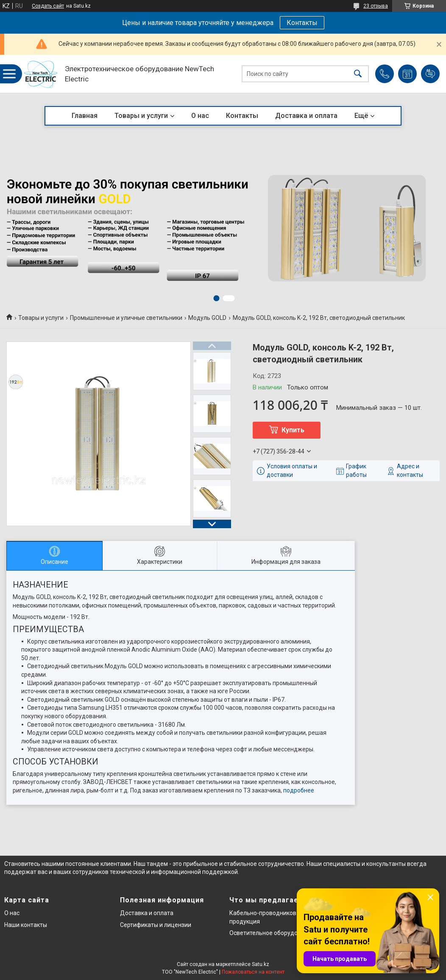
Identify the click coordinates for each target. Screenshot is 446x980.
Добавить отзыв (430, 74)
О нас (200, 116)
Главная (85, 116)
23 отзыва (376, 6)
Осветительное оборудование (272, 933)
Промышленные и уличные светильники (126, 318)
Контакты (302, 23)
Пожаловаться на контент (253, 972)
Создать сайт (48, 6)
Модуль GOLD (207, 318)
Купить (293, 430)
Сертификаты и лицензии (156, 925)
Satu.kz (261, 964)
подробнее (299, 790)
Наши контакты (26, 925)
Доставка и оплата (306, 116)
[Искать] (358, 74)
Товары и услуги (141, 116)
